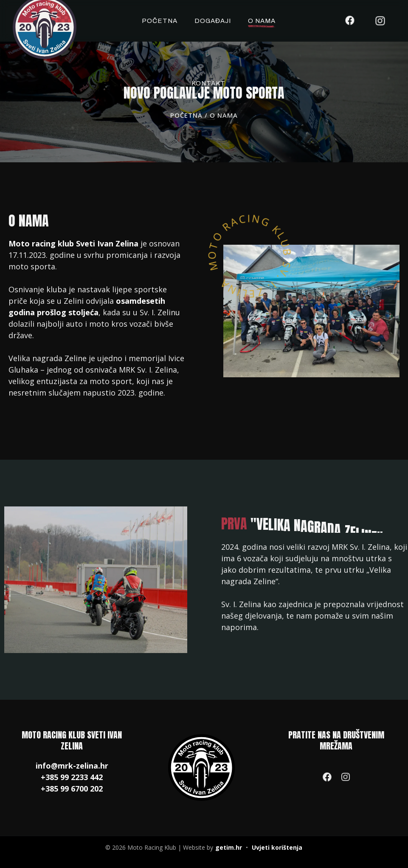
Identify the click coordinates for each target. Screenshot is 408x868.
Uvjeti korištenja (277, 847)
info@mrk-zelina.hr (72, 766)
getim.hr (229, 847)
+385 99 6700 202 (72, 789)
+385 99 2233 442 (72, 777)
